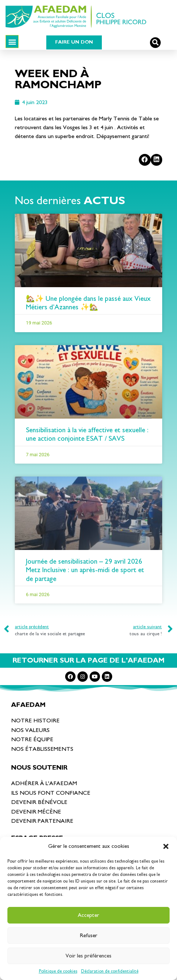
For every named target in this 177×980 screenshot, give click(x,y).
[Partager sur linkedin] (157, 160)
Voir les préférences (88, 956)
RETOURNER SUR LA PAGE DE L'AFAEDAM (88, 661)
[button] (166, 846)
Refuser (89, 936)
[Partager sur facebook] (145, 160)
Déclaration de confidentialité (110, 971)
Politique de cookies (58, 971)
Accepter (88, 915)
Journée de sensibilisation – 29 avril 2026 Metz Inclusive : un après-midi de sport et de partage (85, 570)
